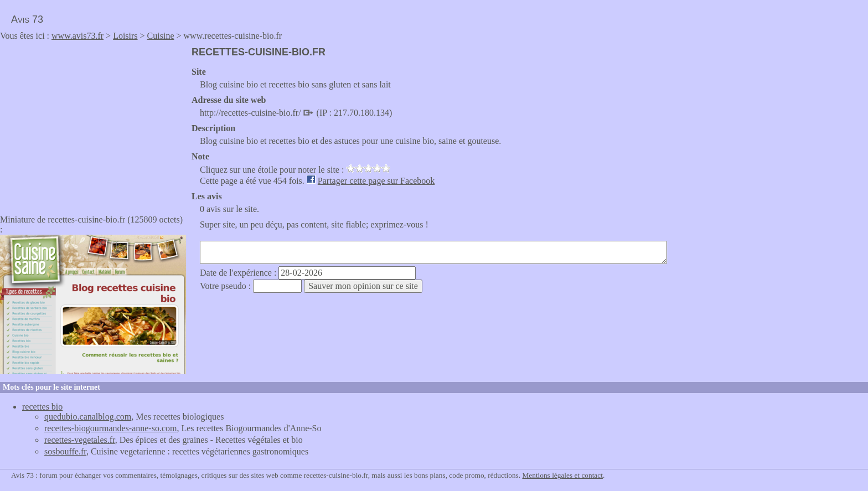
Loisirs (125, 36)
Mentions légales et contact (562, 475)
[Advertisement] (93, 124)
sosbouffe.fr (65, 451)
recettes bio (42, 407)
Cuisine (161, 36)
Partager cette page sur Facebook (376, 181)
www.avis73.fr (77, 36)
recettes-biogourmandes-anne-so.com (110, 428)
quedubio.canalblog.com (88, 417)
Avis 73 (27, 19)
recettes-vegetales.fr (80, 440)
